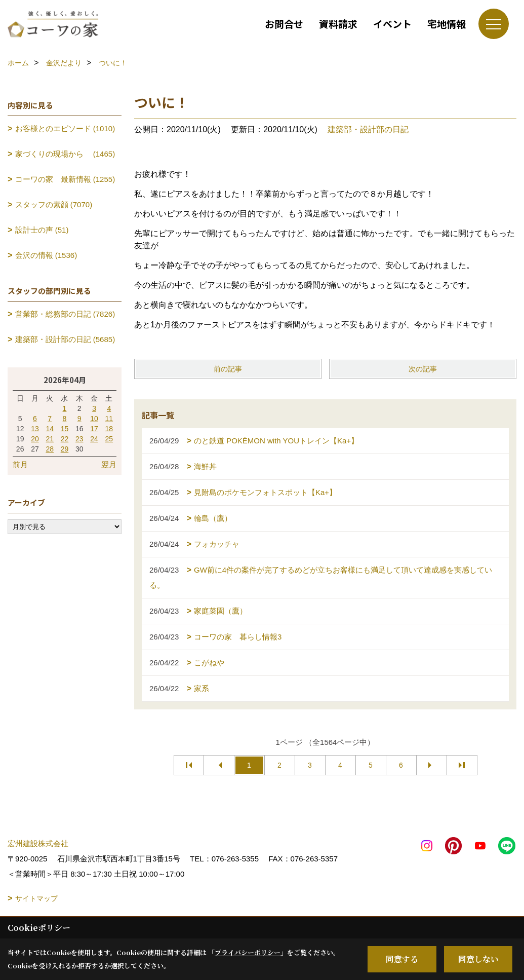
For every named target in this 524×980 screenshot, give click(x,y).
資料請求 (338, 24)
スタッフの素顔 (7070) (54, 204)
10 (94, 419)
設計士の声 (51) (42, 230)
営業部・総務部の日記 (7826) (65, 314)
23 (79, 439)
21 (50, 439)
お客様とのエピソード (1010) (65, 128)
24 (94, 439)
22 (65, 439)
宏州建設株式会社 (38, 843)
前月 (20, 464)
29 (65, 449)
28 (50, 449)
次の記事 (423, 369)
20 (35, 439)
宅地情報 (447, 24)
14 (50, 429)
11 (109, 419)
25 (109, 439)
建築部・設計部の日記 (368, 129)
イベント (392, 24)
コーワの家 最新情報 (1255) (65, 179)
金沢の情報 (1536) (46, 255)
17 (94, 429)
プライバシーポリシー (248, 952)
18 (109, 429)
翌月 (109, 464)
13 (35, 429)
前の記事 (228, 369)
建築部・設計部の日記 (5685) (65, 339)
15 (65, 429)
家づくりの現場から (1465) (65, 154)
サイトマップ (36, 898)
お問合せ (284, 24)
